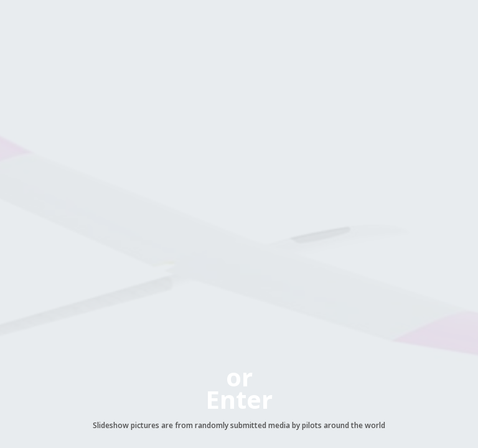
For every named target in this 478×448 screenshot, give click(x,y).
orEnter (239, 388)
